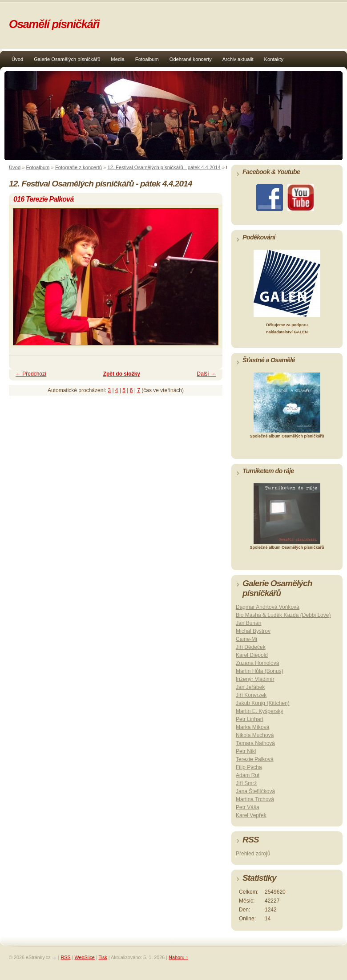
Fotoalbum (147, 59)
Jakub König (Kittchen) (263, 703)
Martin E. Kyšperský (260, 711)
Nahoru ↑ (178, 957)
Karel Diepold (252, 655)
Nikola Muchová (255, 735)
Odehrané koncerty (191, 59)
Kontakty (274, 59)
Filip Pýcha (249, 767)
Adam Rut (248, 775)
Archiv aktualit (238, 59)
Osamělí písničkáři (54, 24)
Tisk (103, 957)
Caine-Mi (246, 639)
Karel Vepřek (251, 815)
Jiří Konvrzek (251, 695)
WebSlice (84, 957)
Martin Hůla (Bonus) (260, 671)
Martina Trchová (255, 799)
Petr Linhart (250, 719)
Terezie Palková (255, 759)
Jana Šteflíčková (255, 791)
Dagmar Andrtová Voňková (268, 607)
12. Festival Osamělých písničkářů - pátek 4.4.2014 (164, 167)
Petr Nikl (246, 751)
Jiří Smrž (246, 783)
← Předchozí (31, 374)
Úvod (17, 59)
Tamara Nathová (255, 743)
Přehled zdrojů (253, 854)
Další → (206, 374)
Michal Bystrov (253, 631)
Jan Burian (248, 623)
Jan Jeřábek (250, 687)
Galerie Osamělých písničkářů (67, 59)
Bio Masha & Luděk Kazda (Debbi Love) (283, 615)
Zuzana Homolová (257, 663)
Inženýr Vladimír (255, 679)
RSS (65, 957)
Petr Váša (248, 807)
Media (117, 59)
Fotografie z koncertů (79, 167)
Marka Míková (252, 727)
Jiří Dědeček (251, 647)
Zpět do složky (122, 374)
